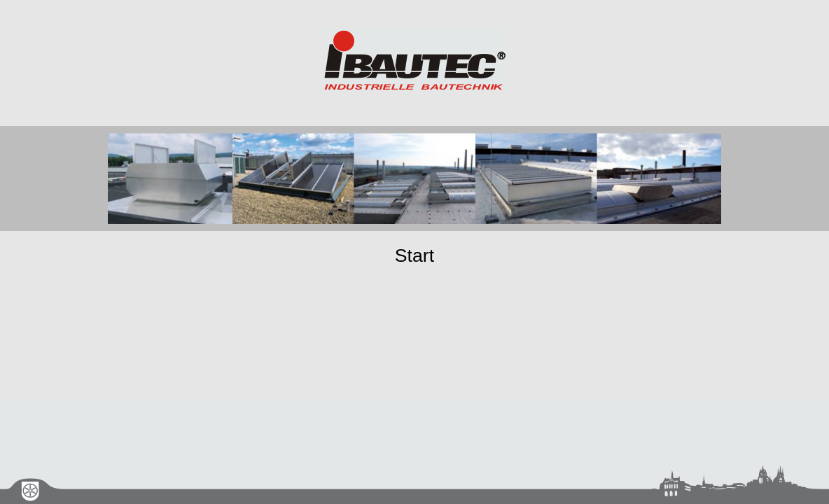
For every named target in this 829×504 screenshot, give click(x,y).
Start (415, 255)
